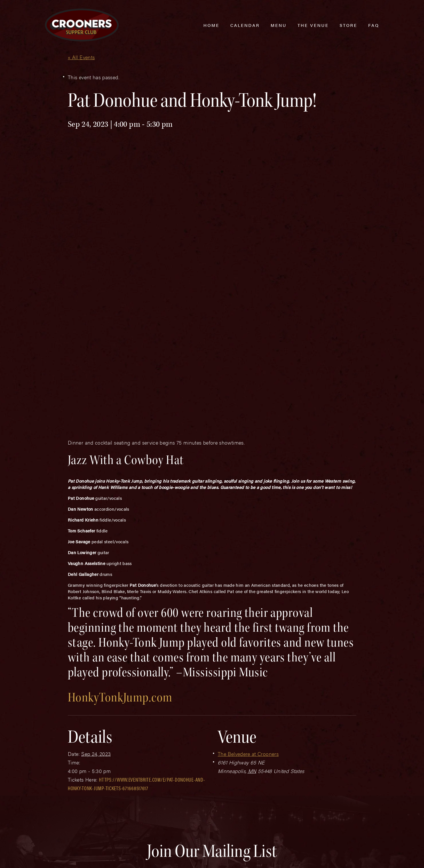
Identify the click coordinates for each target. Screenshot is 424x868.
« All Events (81, 57)
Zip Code (278, 726)
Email (203, 726)
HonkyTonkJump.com (120, 553)
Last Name (136, 726)
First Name (64, 726)
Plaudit (74, 857)
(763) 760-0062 (81, 824)
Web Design (54, 857)
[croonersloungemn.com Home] (82, 25)
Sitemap (129, 846)
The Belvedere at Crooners (248, 610)
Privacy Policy (161, 846)
